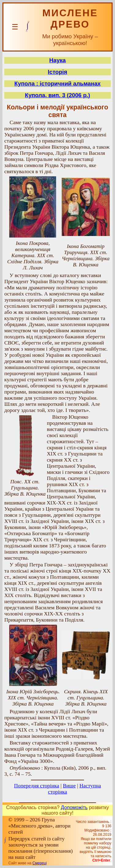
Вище (69, 786)
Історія (57, 72)
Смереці (40, 863)
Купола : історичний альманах (57, 84)
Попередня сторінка (37, 786)
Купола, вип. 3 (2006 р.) (57, 95)
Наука (58, 60)
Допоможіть (74, 807)
